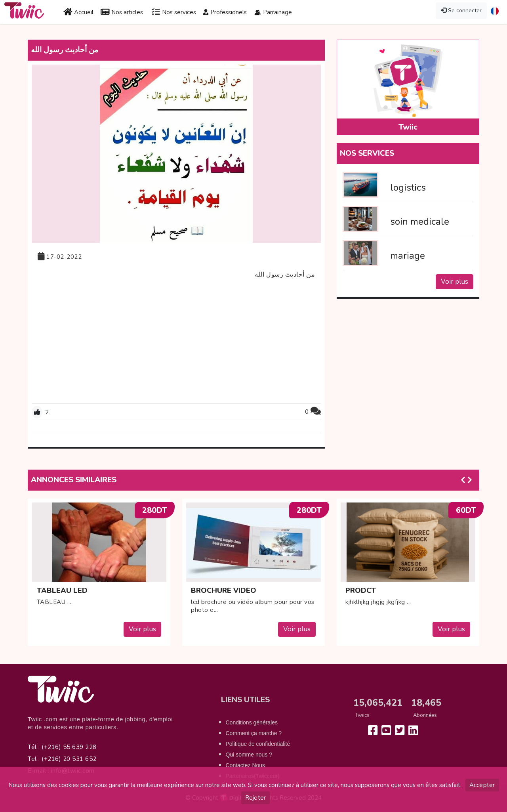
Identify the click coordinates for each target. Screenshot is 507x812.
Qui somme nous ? (249, 755)
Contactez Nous (246, 765)
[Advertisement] (176, 342)
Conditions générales (252, 722)
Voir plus (455, 282)
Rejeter (256, 798)
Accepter (482, 785)
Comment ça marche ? (254, 733)
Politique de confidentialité (258, 744)
